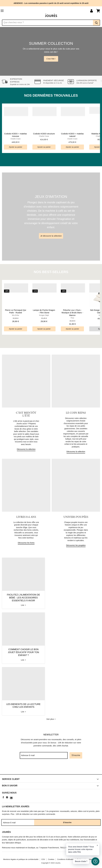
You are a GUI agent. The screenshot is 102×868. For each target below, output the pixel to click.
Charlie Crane (15, 139)
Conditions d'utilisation (66, 859)
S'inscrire (76, 755)
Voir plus (51, 719)
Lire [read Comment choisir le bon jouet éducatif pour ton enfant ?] (23, 660)
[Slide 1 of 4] (51, 51)
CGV (43, 859)
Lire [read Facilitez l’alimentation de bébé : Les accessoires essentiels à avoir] (23, 605)
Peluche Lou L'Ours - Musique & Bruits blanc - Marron (72, 313)
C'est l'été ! (51, 59)
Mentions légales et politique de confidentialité (21, 859)
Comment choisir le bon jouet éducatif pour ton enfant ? (23, 652)
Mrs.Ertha (16, 315)
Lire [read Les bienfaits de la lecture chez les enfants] (23, 711)
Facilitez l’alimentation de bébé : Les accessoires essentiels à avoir (23, 598)
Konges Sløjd (44, 315)
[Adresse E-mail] (44, 755)
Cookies (51, 859)
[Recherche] (47, 23)
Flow (72, 318)
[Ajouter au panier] (16, 147)
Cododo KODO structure (44, 134)
